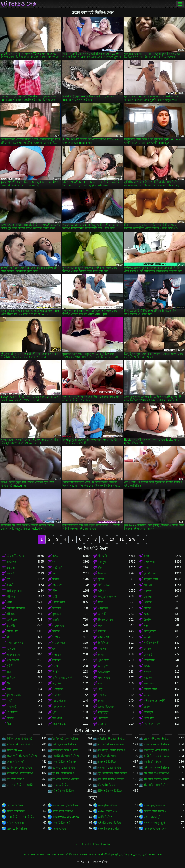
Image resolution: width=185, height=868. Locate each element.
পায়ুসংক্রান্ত (59, 602)
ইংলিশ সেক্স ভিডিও (155, 811)
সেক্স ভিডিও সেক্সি (109, 829)
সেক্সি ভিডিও (105, 817)
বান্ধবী (56, 620)
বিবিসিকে (103, 643)
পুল (54, 712)
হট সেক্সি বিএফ (107, 785)
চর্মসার (56, 631)
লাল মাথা (103, 637)
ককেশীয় (11, 626)
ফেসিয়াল (12, 620)
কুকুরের (11, 568)
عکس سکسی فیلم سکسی (134, 854)
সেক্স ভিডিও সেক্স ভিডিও (21, 817)
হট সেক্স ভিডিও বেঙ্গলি (20, 785)
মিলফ (56, 579)
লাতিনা (56, 660)
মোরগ (147, 649)
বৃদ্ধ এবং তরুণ (152, 724)
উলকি (147, 620)
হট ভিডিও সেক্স (19, 4)
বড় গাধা (57, 718)
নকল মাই (149, 683)
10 (112, 539)
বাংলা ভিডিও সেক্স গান (111, 745)
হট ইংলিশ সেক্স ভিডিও (20, 768)
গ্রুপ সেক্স (103, 660)
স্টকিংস (11, 597)
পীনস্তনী (102, 556)
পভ (146, 626)
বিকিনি (56, 672)
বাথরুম (102, 695)
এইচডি (10, 585)
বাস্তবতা (103, 649)
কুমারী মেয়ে (150, 574)
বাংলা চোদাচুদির (16, 811)
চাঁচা (100, 568)
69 (8, 683)
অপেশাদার (58, 626)
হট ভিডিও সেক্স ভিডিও (20, 773)
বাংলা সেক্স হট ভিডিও (156, 745)
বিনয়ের (57, 608)
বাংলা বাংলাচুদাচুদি (154, 823)
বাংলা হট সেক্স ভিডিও (156, 750)
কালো (147, 637)
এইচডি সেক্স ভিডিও (109, 823)
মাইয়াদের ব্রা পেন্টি (154, 701)
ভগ (54, 562)
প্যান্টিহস (103, 718)
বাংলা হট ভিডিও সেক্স (65, 750)
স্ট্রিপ (55, 591)
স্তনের (147, 666)
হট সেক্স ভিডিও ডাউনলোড (113, 779)
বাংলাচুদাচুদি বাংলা (154, 806)
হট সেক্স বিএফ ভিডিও (157, 773)
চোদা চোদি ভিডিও (17, 829)
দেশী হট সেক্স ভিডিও (64, 745)
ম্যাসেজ (148, 678)
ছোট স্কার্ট (149, 718)
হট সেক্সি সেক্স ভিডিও (156, 785)
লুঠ (8, 579)
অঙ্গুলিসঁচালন (107, 597)
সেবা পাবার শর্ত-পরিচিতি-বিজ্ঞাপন (92, 844)
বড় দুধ (102, 562)
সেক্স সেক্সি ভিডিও (63, 811)
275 (132, 539)
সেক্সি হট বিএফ (153, 762)
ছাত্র (9, 672)
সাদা (146, 568)
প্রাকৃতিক (103, 608)
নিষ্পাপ (102, 574)
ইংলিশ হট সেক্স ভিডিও (65, 739)
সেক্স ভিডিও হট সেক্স (64, 762)
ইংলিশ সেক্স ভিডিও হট (20, 739)
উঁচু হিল (57, 683)
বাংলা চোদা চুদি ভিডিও (65, 806)
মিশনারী (11, 574)
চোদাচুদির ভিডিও (108, 806)
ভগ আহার (104, 678)
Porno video (156, 854)
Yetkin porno (29, 854)
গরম (9, 602)
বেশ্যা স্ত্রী (149, 655)
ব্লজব (55, 556)
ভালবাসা (57, 695)
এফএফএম (13, 660)
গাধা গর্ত (11, 707)
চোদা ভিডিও (59, 829)
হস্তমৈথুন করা (14, 591)
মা (8, 637)
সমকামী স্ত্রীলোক (16, 608)
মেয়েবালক (58, 707)
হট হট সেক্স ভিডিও (63, 791)
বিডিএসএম (13, 655)
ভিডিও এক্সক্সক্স (15, 823)
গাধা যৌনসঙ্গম (15, 643)
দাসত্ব (55, 666)
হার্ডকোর (11, 562)
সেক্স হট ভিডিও (107, 762)
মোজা (10, 718)
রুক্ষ (9, 689)
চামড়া (147, 608)
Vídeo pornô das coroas (51, 854)
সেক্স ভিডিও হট (16, 762)
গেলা (101, 683)
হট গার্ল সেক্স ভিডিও (110, 768)
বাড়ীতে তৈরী (151, 643)
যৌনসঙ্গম (149, 660)
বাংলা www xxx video (66, 817)
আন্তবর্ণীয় (12, 631)
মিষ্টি (100, 602)
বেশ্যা (101, 626)
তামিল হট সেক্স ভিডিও (20, 745)
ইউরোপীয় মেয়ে (16, 556)
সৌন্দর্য (148, 585)
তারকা (102, 631)
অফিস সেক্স (150, 689)
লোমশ (148, 614)
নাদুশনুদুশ (103, 712)
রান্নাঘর (102, 724)
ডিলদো (11, 649)
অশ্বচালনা (149, 562)
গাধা (146, 556)
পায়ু (100, 689)
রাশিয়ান (11, 678)
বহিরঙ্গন (11, 614)
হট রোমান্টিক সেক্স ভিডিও (113, 773)
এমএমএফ (104, 672)
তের (55, 574)
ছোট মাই (57, 568)
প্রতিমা (148, 707)
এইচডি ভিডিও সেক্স (155, 829)
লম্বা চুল (57, 655)
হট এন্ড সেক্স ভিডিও (64, 768)
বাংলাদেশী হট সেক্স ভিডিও (22, 756)
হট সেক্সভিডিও (61, 785)
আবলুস (148, 712)
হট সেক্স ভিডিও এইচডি (66, 779)
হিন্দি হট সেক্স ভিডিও (110, 791)
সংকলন (148, 591)
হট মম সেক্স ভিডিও (63, 773)
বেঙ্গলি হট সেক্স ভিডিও (66, 756)
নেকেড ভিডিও (15, 806)
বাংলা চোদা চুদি (152, 817)
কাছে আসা (150, 631)
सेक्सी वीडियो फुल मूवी (108, 854)
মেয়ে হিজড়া (59, 701)
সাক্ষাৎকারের (59, 724)
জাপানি (102, 614)
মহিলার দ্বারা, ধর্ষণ (63, 678)
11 (122, 539)
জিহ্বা (10, 724)
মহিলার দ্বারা (151, 579)
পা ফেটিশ (12, 712)
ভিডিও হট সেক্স (107, 756)
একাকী (148, 602)
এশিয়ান (102, 591)
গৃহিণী (10, 666)
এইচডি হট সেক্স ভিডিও (111, 739)
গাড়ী (9, 701)
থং (54, 649)
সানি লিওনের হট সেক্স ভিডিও (159, 756)
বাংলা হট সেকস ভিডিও (112, 750)
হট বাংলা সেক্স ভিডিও (156, 768)
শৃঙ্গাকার (57, 614)
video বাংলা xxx (108, 811)
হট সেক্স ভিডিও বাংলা (156, 779)
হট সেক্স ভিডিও (16, 779)
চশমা (101, 655)
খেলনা (148, 597)
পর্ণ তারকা (104, 585)
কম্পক (147, 672)
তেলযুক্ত (103, 666)
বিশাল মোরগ (106, 620)
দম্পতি (56, 637)
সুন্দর (101, 579)
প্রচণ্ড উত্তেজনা (107, 707)
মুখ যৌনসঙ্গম (14, 695)
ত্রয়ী (55, 597)
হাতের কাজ (59, 643)
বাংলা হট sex (14, 750)
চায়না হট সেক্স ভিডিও (156, 739)
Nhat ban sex (90, 854)
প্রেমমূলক (58, 689)
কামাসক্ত (57, 585)
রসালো (148, 695)
